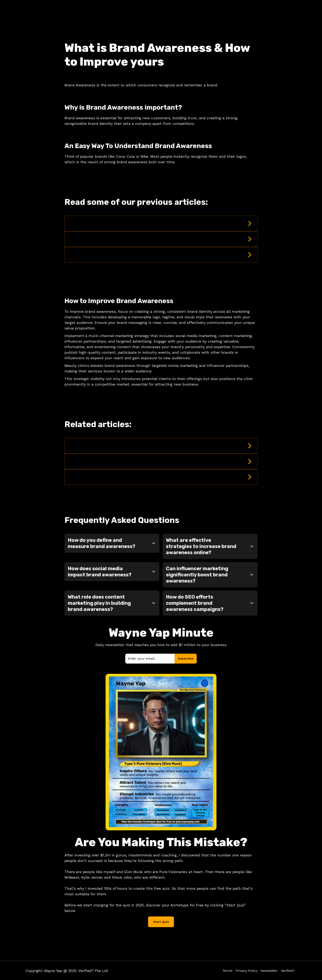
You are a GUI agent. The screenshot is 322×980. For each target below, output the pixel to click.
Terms (227, 971)
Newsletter (269, 971)
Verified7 (288, 971)
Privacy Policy (247, 971)
